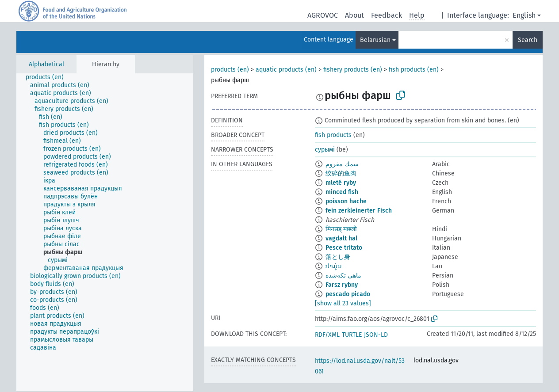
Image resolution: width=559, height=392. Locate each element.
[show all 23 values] (343, 303)
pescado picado (348, 294)
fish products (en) (414, 70)
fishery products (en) (353, 70)
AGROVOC (323, 15)
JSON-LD (376, 335)
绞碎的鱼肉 (341, 173)
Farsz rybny (342, 285)
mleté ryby (341, 183)
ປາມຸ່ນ (333, 266)
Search (528, 40)
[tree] (105, 232)
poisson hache (346, 201)
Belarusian (375, 40)
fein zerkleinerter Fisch (359, 211)
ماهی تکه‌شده (343, 276)
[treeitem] (48, 77)
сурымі (325, 150)
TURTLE (352, 335)
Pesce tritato (344, 248)
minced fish (342, 192)
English (524, 15)
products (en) (230, 70)
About (354, 15)
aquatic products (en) (286, 70)
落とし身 (338, 257)
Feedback (387, 15)
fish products (333, 135)
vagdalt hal (341, 238)
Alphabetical (46, 64)
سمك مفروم (342, 164)
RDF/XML (327, 335)
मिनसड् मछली (341, 229)
